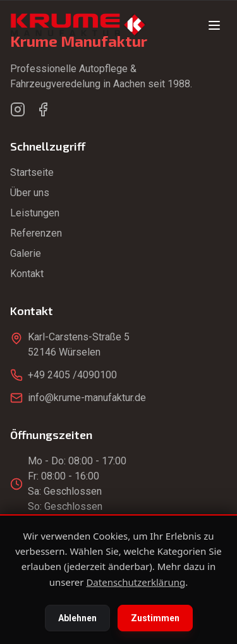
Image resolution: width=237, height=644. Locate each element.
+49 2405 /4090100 (72, 375)
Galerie (26, 253)
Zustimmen (155, 618)
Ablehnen (77, 618)
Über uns (30, 193)
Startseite (32, 172)
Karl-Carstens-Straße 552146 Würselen (79, 344)
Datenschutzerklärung (136, 582)
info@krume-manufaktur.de (87, 398)
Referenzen (36, 233)
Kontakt (27, 274)
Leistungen (35, 213)
